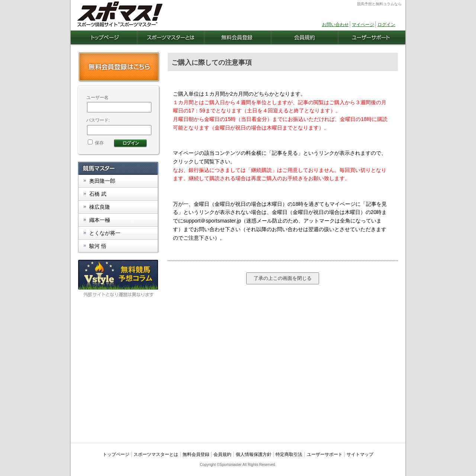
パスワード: (98, 120)
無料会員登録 (196, 454)
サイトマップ (360, 454)
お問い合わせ (335, 25)
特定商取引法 (289, 454)
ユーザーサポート (325, 454)
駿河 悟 (98, 246)
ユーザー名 (97, 98)
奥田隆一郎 (102, 181)
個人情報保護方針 (254, 454)
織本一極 (100, 220)
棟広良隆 (100, 207)
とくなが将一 (105, 233)
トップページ (116, 454)
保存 (96, 143)
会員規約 (222, 454)
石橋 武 (98, 194)
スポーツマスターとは (156, 454)
